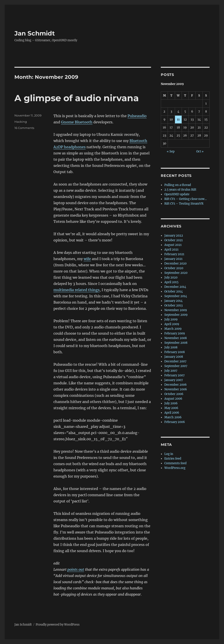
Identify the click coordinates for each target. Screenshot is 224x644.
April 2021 (171, 250)
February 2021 (174, 254)
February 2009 (175, 333)
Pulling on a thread (178, 185)
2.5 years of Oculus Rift (180, 190)
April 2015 (171, 282)
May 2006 (171, 408)
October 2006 (174, 394)
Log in (169, 454)
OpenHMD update (177, 194)
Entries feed (173, 459)
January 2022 (174, 236)
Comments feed (175, 463)
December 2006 (176, 385)
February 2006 (175, 422)
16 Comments (24, 128)
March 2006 (173, 417)
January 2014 (173, 301)
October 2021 (174, 240)
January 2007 (174, 380)
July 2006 (171, 403)
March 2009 (173, 329)
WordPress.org (175, 468)
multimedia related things (77, 290)
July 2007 (171, 371)
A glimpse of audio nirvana (77, 98)
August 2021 (173, 245)
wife (87, 259)
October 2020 (174, 268)
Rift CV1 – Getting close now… (186, 199)
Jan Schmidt (35, 33)
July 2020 (171, 278)
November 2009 (176, 310)
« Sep (171, 151)
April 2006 (172, 413)
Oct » (200, 151)
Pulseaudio (137, 116)
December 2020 (175, 264)
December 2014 (175, 287)
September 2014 (176, 296)
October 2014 (174, 291)
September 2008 (176, 343)
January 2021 (173, 259)
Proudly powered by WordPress (58, 625)
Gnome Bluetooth (77, 122)
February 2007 (175, 375)
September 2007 (176, 366)
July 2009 (171, 319)
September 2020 (176, 273)
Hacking (21, 122)
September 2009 (176, 315)
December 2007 (175, 361)
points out (76, 569)
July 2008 (171, 347)
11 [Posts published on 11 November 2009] (178, 120)
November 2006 (176, 389)
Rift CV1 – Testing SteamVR (184, 204)
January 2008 (174, 357)
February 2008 (175, 352)
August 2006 (173, 399)
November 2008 (176, 338)
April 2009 (172, 324)
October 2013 (173, 305)
